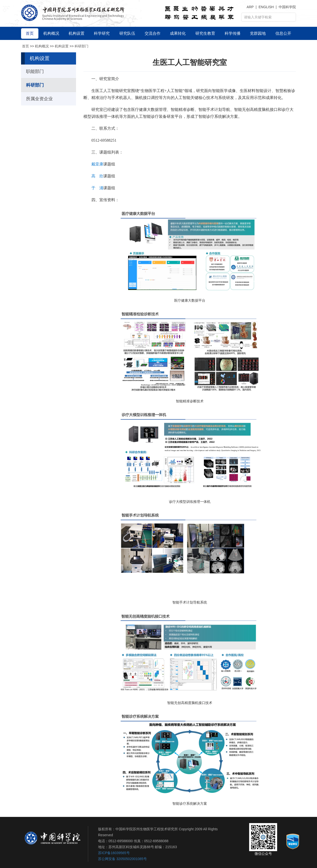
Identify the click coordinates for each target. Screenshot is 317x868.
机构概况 (42, 46)
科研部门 (81, 46)
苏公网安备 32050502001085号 (122, 859)
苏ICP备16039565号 (114, 853)
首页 (26, 46)
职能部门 (35, 71)
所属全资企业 (39, 99)
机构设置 (62, 46)
